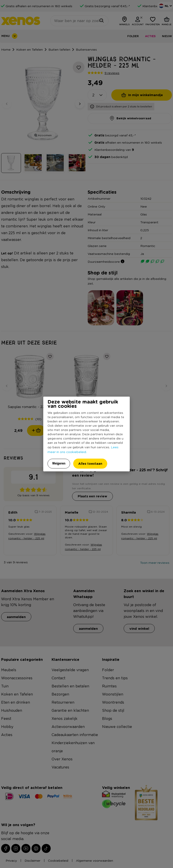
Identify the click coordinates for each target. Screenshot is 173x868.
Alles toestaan (90, 463)
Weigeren (59, 463)
